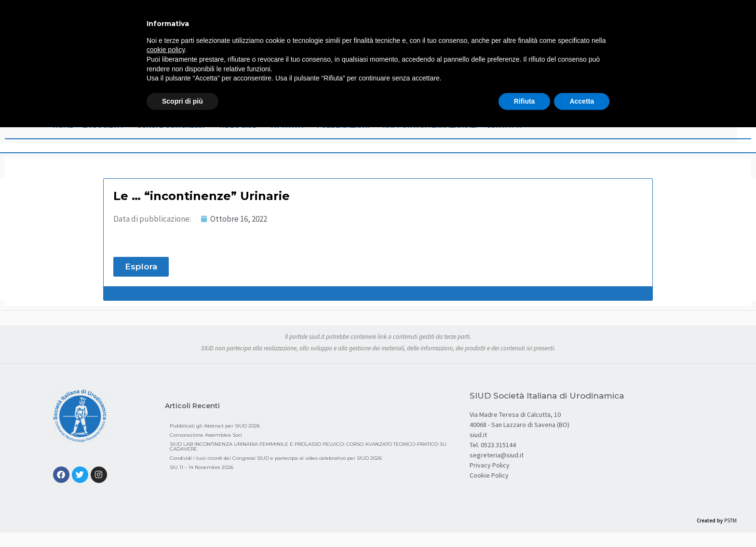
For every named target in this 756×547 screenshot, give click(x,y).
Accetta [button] (582, 101)
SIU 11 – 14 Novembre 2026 (202, 467)
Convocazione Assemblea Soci (206, 435)
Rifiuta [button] (525, 101)
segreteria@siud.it (497, 455)
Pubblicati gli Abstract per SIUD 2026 (215, 426)
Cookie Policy (489, 475)
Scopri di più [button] (182, 101)
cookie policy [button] (166, 50)
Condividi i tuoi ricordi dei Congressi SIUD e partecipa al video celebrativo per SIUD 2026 (276, 458)
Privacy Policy (490, 465)
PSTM (730, 520)
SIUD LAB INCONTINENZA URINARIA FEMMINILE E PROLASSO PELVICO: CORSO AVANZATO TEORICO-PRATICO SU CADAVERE (308, 447)
